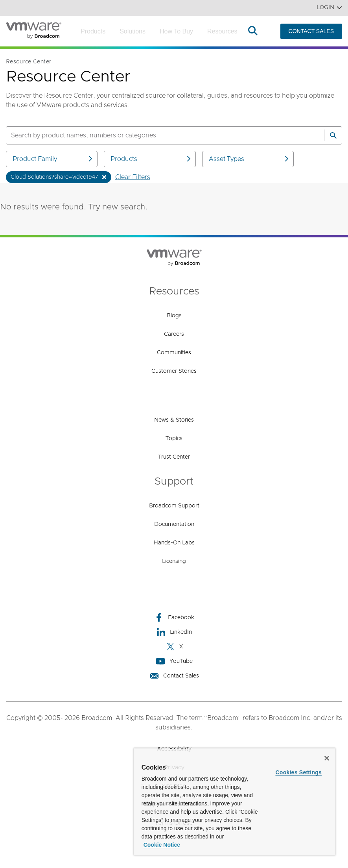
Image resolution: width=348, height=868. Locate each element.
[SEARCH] (157, 135)
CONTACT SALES (311, 31)
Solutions (133, 31)
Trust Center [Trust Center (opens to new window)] (174, 457)
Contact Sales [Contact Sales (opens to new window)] (174, 676)
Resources (222, 31)
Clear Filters (133, 177)
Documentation (174, 524)
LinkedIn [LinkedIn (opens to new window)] (174, 632)
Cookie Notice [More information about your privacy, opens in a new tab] (162, 845)
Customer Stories (174, 371)
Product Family (53, 159)
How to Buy (176, 31)
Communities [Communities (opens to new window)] (174, 353)
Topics (174, 439)
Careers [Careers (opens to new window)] (174, 334)
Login (329, 8)
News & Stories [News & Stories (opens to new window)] (174, 420)
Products (93, 31)
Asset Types (249, 159)
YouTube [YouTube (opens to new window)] (174, 661)
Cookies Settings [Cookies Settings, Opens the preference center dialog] (298, 772)
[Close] (327, 758)
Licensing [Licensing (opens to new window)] (174, 561)
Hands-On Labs (174, 543)
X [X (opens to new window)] (174, 647)
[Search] (333, 135)
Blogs (174, 316)
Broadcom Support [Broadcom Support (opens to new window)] (174, 506)
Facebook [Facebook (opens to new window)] (174, 617)
